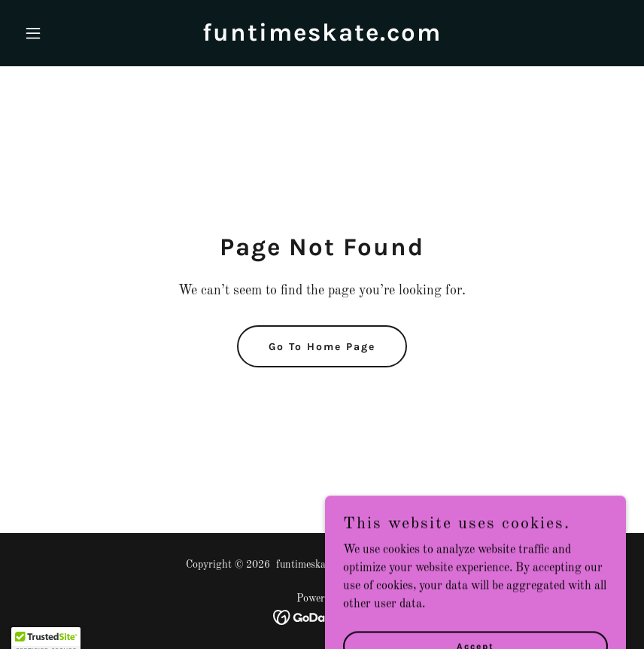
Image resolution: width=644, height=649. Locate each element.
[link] (322, 38)
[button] (64, 33)
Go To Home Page (322, 347)
